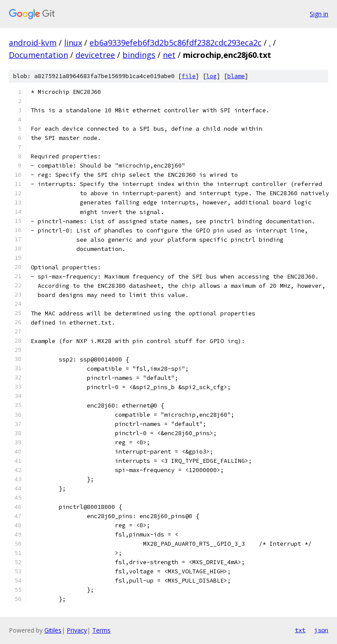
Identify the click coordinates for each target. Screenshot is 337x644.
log (212, 76)
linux (73, 43)
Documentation (38, 55)
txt (300, 630)
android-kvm (33, 43)
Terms (101, 630)
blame (236, 76)
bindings (139, 55)
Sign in (319, 14)
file (189, 76)
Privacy (77, 630)
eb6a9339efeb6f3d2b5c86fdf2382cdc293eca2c (176, 43)
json (321, 630)
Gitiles (53, 630)
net (169, 55)
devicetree (95, 55)
